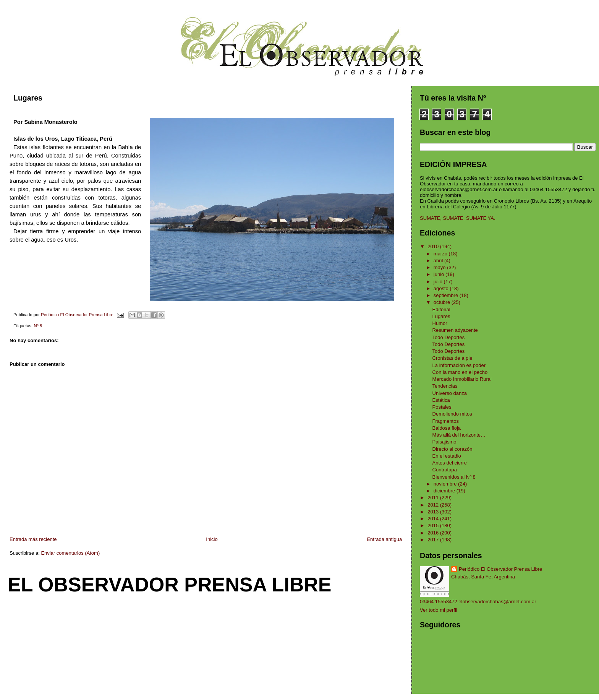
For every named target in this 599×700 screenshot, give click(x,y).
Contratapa (445, 470)
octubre (443, 302)
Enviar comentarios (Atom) (70, 553)
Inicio (212, 539)
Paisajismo (444, 442)
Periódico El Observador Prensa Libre (500, 569)
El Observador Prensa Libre (170, 585)
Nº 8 (38, 326)
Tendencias (445, 386)
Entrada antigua (384, 539)
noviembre (446, 484)
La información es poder (459, 365)
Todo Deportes (449, 337)
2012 (434, 505)
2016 (434, 533)
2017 (434, 540)
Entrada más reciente (33, 539)
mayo (440, 267)
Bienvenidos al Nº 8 (454, 477)
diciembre (445, 491)
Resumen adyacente (455, 330)
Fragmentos (446, 421)
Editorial (441, 309)
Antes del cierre (450, 463)
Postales (442, 407)
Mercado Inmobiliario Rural (462, 379)
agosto (442, 288)
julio (439, 282)
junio (440, 274)
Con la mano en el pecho (460, 372)
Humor (440, 323)
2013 (434, 512)
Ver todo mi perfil (439, 610)
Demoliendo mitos (452, 414)
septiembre (447, 295)
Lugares (441, 316)
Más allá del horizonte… (459, 435)
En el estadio (447, 456)
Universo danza (450, 393)
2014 (434, 519)
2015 (434, 525)
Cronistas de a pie (452, 358)
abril (439, 261)
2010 (434, 246)
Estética (441, 400)
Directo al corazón (452, 449)
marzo (441, 254)
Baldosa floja (447, 428)
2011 (434, 498)
